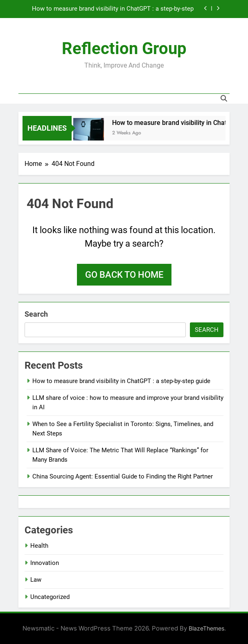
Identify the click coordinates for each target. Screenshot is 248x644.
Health (39, 546)
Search (36, 314)
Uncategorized (50, 597)
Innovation (45, 563)
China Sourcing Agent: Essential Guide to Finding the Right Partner (123, 476)
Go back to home (124, 275)
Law (36, 580)
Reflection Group (124, 49)
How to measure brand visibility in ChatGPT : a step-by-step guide (113, 9)
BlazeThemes (206, 628)
